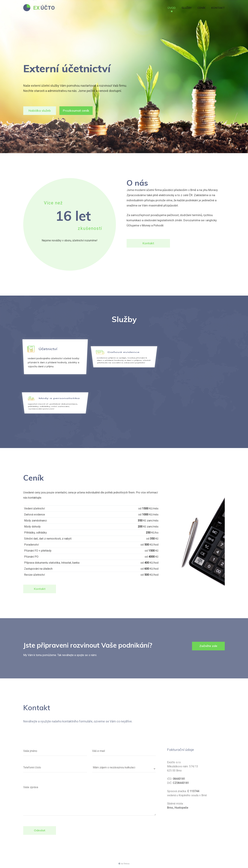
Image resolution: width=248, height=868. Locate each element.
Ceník (201, 8)
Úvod (172, 8)
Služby (187, 8)
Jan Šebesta (124, 863)
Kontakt (218, 8)
